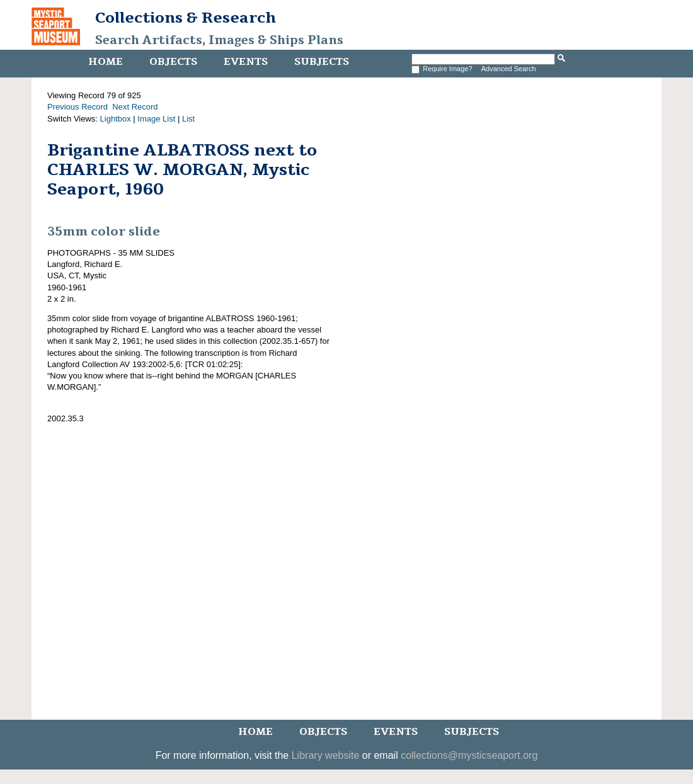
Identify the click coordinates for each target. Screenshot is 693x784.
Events (246, 62)
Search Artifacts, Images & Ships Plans (219, 40)
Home (106, 62)
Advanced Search (509, 69)
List (188, 119)
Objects (173, 62)
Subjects (322, 62)
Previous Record (77, 107)
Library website (326, 755)
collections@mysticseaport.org (469, 755)
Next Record (135, 107)
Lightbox (116, 119)
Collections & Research (186, 18)
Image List (156, 119)
